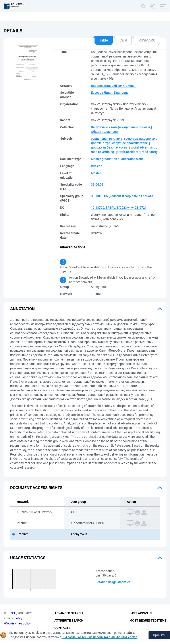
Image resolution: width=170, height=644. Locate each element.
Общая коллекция (104, 132)
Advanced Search (69, 613)
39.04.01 (97, 184)
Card (123, 40)
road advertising (102, 152)
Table (104, 40)
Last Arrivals (141, 613)
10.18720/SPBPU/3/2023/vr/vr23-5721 (119, 208)
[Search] (143, 6)
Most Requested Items (148, 620)
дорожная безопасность (109, 147)
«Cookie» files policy (17, 623)
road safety (150, 152)
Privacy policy (13, 618)
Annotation (22, 309)
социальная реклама (107, 139)
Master (96, 173)
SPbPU (11, 613)
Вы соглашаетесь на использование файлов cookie (100, 637)
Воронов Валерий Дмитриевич (114, 86)
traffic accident (128, 152)
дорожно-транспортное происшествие (119, 143)
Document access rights (36, 488)
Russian (97, 166)
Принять (159, 635)
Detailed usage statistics (113, 582)
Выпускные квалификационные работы (120, 127)
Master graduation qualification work (117, 159)
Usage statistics (28, 558)
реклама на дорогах (140, 139)
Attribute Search (69, 620)
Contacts (63, 628)
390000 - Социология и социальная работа (122, 196)
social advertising (143, 147)
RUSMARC (147, 40)
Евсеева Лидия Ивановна (110, 93)
